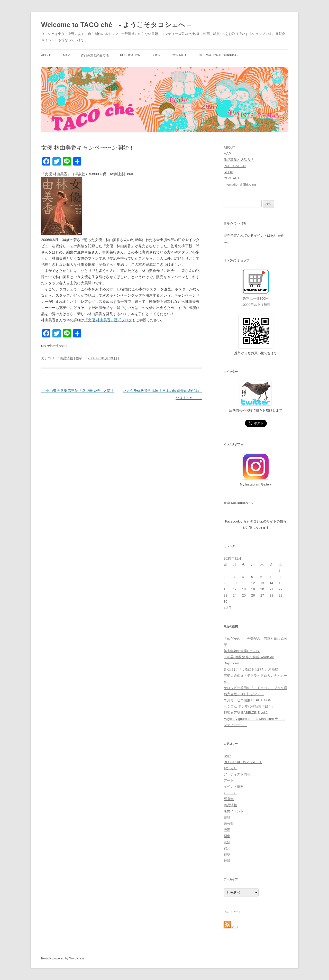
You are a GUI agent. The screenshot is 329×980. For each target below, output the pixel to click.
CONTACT (179, 55)
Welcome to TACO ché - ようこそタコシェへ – (116, 25)
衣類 (227, 842)
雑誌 (227, 854)
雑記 (227, 848)
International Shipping (218, 55)
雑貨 (227, 861)
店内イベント (234, 811)
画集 (227, 836)
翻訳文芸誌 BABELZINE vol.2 (246, 713)
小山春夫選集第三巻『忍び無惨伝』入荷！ (78, 391)
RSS (231, 927)
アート (229, 780)
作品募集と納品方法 (95, 55)
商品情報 (66, 358)
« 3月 (228, 608)
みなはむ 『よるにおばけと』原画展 (251, 669)
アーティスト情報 (237, 774)
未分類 (229, 824)
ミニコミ (230, 793)
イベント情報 (234, 787)
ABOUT (46, 55)
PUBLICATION (130, 55)
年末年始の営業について (242, 651)
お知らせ (230, 768)
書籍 (227, 817)
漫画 (227, 830)
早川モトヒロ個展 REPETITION (248, 700)
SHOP (156, 55)
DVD (227, 756)
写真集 (229, 799)
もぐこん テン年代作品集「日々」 (249, 706)
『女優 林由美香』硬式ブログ (108, 320)
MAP (66, 55)
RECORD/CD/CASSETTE (243, 762)
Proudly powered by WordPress (63, 958)
